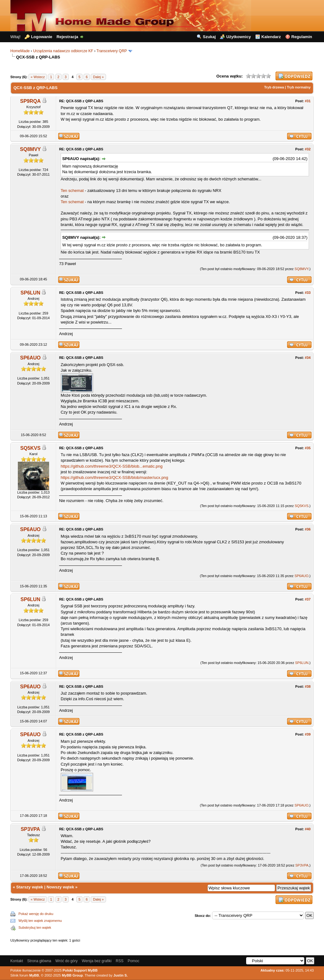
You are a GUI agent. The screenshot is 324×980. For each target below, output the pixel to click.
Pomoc (133, 961)
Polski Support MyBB (80, 970)
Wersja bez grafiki (97, 961)
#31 (308, 101)
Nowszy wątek (60, 887)
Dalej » (98, 77)
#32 (308, 149)
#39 (308, 734)
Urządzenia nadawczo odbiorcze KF (63, 51)
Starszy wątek (30, 887)
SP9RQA (30, 101)
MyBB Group (72, 975)
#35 (308, 448)
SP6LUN (30, 293)
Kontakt (17, 961)
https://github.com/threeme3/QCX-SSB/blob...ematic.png (112, 466)
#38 (308, 686)
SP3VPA (30, 829)
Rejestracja (67, 37)
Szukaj (209, 37)
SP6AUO (30, 358)
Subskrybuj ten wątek (35, 927)
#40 (308, 829)
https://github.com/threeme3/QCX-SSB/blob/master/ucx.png (114, 477)
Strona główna (39, 961)
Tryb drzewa (274, 87)
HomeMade (20, 51)
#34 (308, 358)
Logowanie (42, 37)
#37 (308, 599)
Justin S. (121, 975)
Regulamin (302, 37)
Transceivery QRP (111, 51)
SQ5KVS (30, 448)
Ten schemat (72, 191)
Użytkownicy (238, 37)
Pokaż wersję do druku (36, 914)
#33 (308, 293)
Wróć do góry (66, 961)
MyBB (34, 975)
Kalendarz (271, 37)
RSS (120, 961)
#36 (308, 529)
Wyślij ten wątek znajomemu (40, 921)
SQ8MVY (30, 149)
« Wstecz (38, 77)
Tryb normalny (299, 87)
